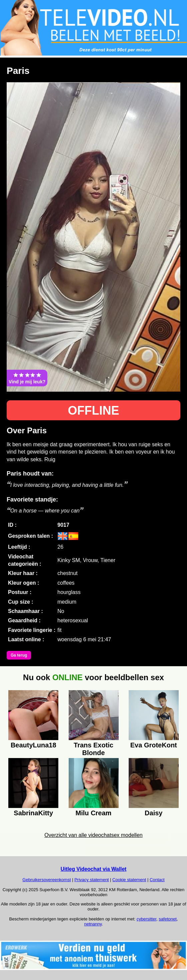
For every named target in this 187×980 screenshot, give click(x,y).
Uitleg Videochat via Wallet (94, 869)
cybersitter (146, 919)
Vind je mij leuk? (27, 378)
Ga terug (19, 655)
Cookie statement (129, 880)
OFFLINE (94, 410)
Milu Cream (94, 813)
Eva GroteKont (154, 745)
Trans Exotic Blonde (93, 748)
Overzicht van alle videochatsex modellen (93, 835)
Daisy (153, 813)
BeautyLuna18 (33, 745)
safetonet (168, 919)
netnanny (93, 924)
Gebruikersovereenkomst (46, 880)
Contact (157, 880)
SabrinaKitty (33, 813)
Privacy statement (91, 880)
